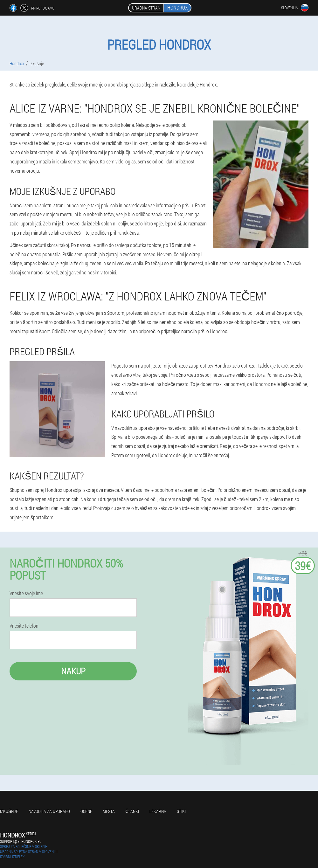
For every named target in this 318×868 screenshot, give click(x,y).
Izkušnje (9, 811)
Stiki (181, 811)
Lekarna (158, 811)
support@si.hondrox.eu (21, 841)
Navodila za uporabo (49, 811)
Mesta (109, 811)
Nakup (73, 671)
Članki (132, 811)
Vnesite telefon (24, 626)
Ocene (86, 811)
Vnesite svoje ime (26, 593)
